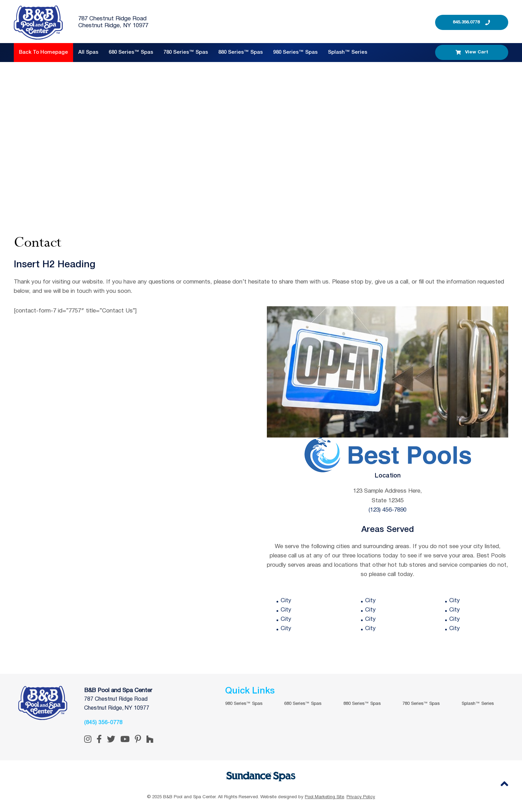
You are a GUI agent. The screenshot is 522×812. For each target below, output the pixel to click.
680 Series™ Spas (131, 52)
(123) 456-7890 (388, 510)
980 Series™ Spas (295, 52)
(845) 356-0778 (103, 723)
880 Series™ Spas (240, 52)
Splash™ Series (348, 52)
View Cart (472, 52)
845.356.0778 (466, 22)
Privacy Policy (361, 797)
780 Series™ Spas (186, 52)
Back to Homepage (43, 52)
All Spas (88, 52)
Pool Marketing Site (324, 797)
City (286, 601)
